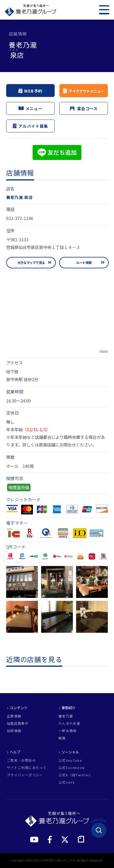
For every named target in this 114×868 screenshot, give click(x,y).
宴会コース (83, 108)
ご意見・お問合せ (21, 760)
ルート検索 (84, 262)
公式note (67, 782)
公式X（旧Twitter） (76, 775)
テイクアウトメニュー (86, 91)
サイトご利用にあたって (27, 768)
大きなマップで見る (31, 262)
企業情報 (14, 716)
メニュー (30, 108)
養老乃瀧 (66, 716)
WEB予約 (31, 91)
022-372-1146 (20, 218)
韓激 (62, 738)
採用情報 (14, 731)
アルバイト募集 (30, 126)
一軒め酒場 (68, 731)
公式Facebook (72, 768)
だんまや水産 (69, 723)
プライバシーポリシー (25, 775)
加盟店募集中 (18, 723)
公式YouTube (70, 760)
